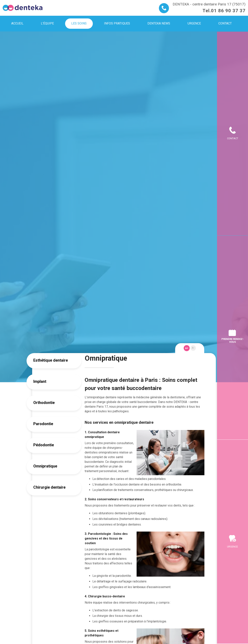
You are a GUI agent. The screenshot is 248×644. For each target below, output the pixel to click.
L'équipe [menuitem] (47, 23)
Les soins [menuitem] (79, 23)
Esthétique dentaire (51, 360)
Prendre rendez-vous (233, 340)
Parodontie (43, 424)
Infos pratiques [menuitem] (117, 23)
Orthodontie (44, 403)
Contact (233, 138)
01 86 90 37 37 (228, 11)
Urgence (232, 547)
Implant (40, 381)
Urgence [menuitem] (194, 23)
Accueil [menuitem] (17, 23)
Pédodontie (44, 445)
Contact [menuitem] (225, 23)
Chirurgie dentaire (49, 487)
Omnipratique (45, 466)
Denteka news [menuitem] (159, 23)
